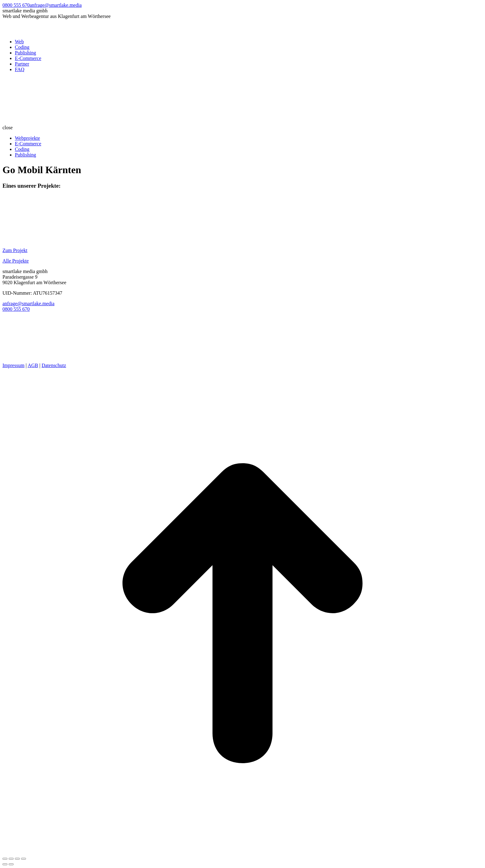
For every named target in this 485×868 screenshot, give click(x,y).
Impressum (13, 365)
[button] (242, 128)
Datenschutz (54, 365)
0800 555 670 (16, 5)
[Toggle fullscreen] (17, 859)
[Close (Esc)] (5, 859)
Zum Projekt (15, 250)
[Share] (11, 859)
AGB (33, 365)
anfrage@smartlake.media (56, 5)
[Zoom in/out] (24, 859)
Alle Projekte (16, 261)
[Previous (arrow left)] (5, 864)
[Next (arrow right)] (11, 864)
